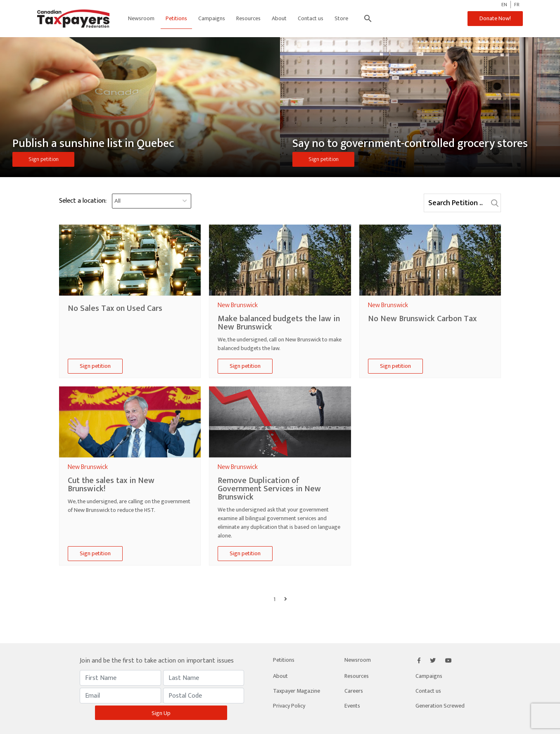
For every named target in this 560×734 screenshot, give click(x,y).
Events (352, 706)
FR (517, 5)
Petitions (176, 18)
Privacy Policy (289, 706)
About (279, 18)
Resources (248, 18)
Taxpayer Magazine (297, 691)
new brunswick (238, 305)
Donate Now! (495, 18)
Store (341, 18)
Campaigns (212, 18)
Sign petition (44, 159)
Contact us (311, 18)
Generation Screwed (440, 706)
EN (504, 5)
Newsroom (141, 18)
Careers (354, 691)
